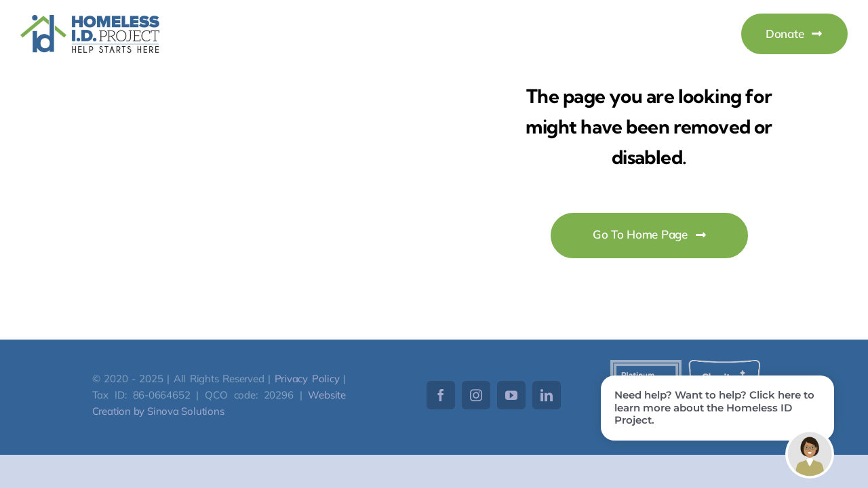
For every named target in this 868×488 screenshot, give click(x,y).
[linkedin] (547, 395)
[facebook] (441, 395)
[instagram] (476, 395)
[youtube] (511, 395)
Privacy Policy (307, 379)
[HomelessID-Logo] (90, 21)
